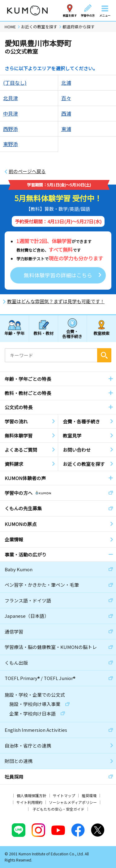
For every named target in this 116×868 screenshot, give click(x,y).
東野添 (11, 144)
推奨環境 (89, 795)
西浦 (66, 113)
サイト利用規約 (29, 802)
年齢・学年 (14, 333)
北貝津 (11, 98)
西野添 (11, 129)
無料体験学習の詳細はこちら (58, 275)
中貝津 (11, 113)
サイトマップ (64, 795)
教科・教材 (43, 333)
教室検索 (101, 333)
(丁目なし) (15, 83)
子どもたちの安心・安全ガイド (58, 809)
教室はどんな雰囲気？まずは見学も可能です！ (56, 301)
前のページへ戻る (27, 171)
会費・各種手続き (72, 334)
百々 (66, 98)
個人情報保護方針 (32, 795)
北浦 (66, 83)
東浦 (66, 129)
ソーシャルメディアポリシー (73, 802)
